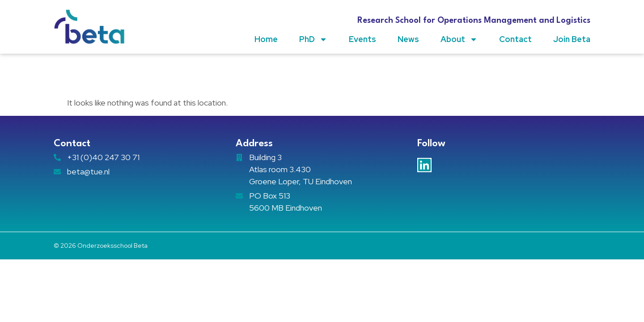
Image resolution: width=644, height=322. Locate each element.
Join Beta (572, 39)
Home (266, 39)
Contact (515, 39)
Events (362, 39)
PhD (313, 39)
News (408, 39)
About (459, 39)
